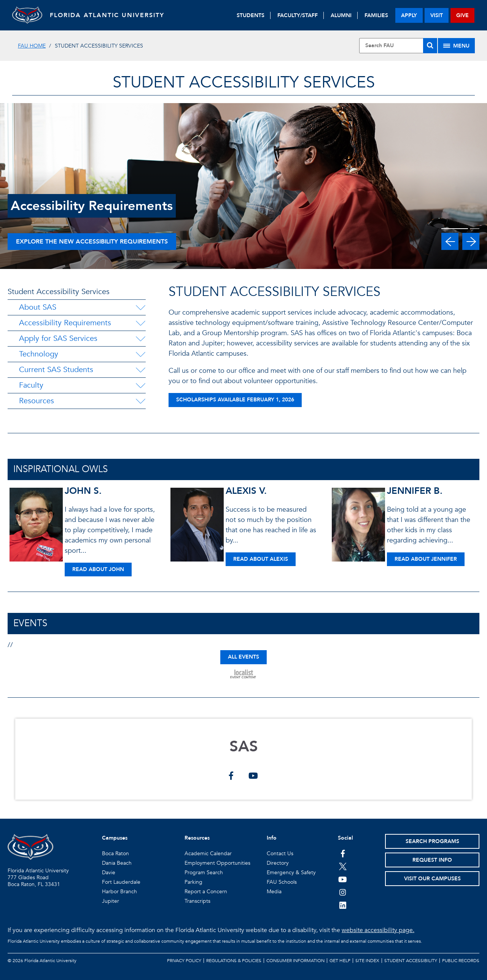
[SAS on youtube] (253, 776)
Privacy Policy (184, 961)
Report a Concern (206, 892)
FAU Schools (282, 882)
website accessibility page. (378, 930)
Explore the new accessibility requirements (92, 242)
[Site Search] (398, 46)
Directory (278, 863)
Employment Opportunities (217, 863)
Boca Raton (115, 854)
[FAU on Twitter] (343, 866)
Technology (39, 354)
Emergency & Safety (291, 873)
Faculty (31, 385)
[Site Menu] (456, 46)
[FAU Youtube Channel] (343, 879)
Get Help (340, 961)
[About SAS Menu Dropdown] (140, 307)
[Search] (430, 46)
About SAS (38, 307)
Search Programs (432, 841)
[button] (450, 241)
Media (274, 892)
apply (409, 15)
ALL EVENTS (243, 657)
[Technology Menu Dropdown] (140, 354)
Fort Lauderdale (121, 882)
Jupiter (111, 901)
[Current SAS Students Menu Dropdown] (140, 370)
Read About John (98, 569)
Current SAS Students (56, 370)
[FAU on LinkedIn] (343, 905)
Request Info (432, 860)
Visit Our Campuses (432, 879)
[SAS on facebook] (231, 776)
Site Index (367, 961)
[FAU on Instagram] (343, 892)
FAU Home (32, 46)
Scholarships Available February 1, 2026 (235, 400)
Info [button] (272, 838)
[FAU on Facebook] (343, 853)
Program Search (204, 873)
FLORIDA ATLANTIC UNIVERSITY (107, 15)
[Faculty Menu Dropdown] (140, 385)
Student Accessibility (411, 961)
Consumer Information (295, 961)
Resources (37, 401)
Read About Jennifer (426, 559)
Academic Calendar (208, 854)
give (462, 15)
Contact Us (280, 854)
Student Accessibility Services (59, 292)
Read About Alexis (261, 559)
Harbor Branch (119, 892)
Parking (193, 882)
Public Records (461, 961)
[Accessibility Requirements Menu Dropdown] (140, 323)
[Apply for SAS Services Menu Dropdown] (140, 339)
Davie (109, 873)
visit (437, 15)
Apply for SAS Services (58, 338)
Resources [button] (197, 838)
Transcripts (197, 901)
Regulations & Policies (234, 961)
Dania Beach (117, 863)
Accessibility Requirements (65, 323)
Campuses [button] (115, 838)
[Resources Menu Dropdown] (140, 401)
